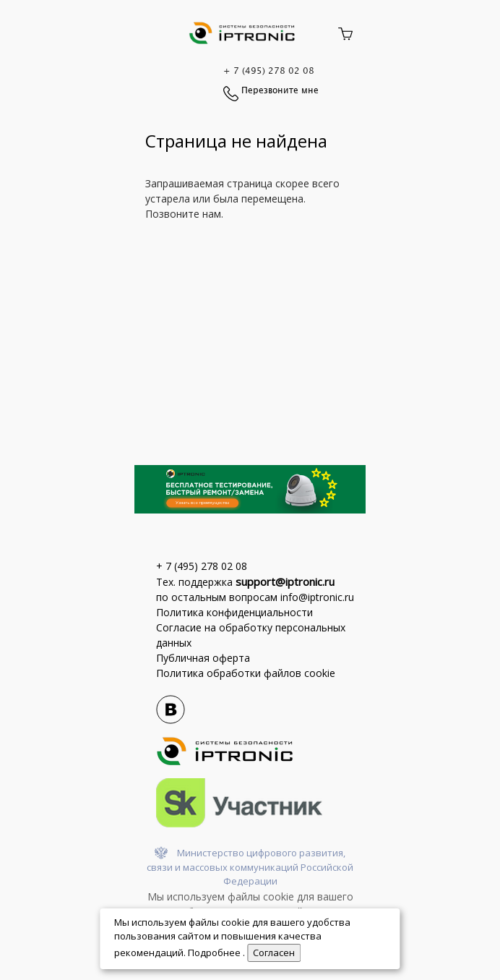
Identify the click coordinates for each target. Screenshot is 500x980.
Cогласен (274, 953)
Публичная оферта (203, 658)
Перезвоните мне (280, 91)
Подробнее (215, 953)
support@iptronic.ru (285, 581)
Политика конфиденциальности (234, 612)
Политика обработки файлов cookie (246, 673)
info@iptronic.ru (317, 597)
